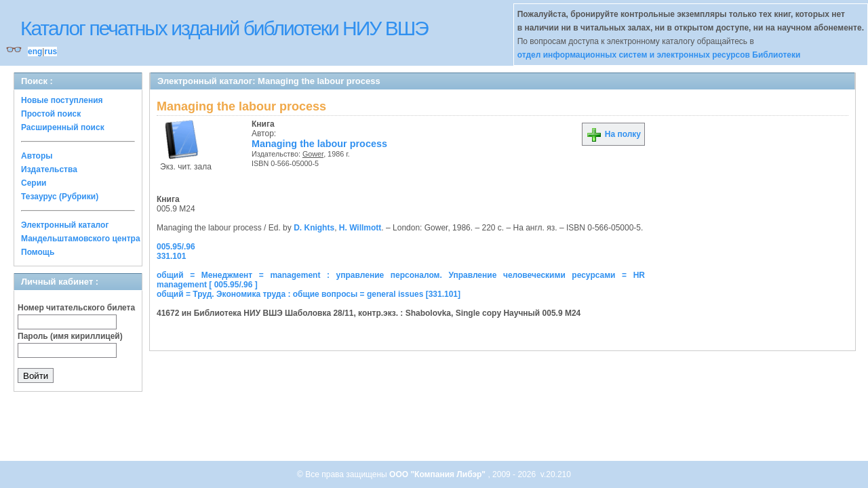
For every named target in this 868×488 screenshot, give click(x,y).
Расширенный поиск (63, 127)
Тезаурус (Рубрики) (60, 197)
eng (35, 52)
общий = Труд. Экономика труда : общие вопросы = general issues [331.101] (309, 294)
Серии (34, 183)
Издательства (49, 169)
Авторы (37, 156)
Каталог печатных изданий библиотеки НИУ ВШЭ (224, 28)
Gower (313, 154)
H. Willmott (360, 228)
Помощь (38, 252)
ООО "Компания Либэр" (438, 474)
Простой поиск (51, 114)
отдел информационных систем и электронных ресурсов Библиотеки (659, 55)
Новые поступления (62, 100)
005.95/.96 (176, 247)
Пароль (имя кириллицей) (70, 336)
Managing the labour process (319, 144)
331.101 (171, 256)
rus (51, 52)
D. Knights (314, 228)
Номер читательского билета (76, 308)
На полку (613, 134)
